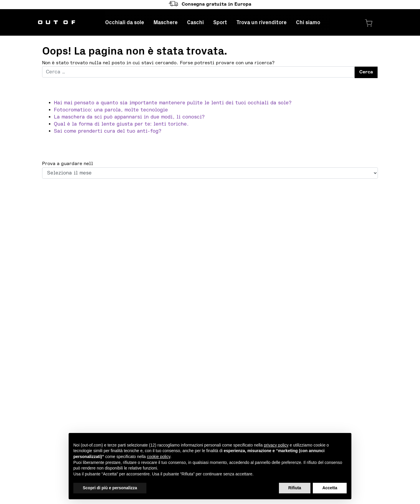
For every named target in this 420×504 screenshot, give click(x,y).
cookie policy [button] (159, 457)
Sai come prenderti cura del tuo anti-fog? (108, 131)
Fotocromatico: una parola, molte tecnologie (111, 110)
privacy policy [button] (276, 445)
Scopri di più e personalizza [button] (110, 488)
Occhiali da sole (125, 22)
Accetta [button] (330, 488)
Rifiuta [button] (295, 488)
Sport (220, 22)
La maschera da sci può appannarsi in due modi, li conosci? (129, 117)
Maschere (166, 22)
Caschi (195, 22)
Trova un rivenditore (262, 22)
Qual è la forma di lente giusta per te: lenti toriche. (121, 124)
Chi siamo (308, 22)
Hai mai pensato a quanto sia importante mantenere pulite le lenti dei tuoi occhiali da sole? (173, 103)
